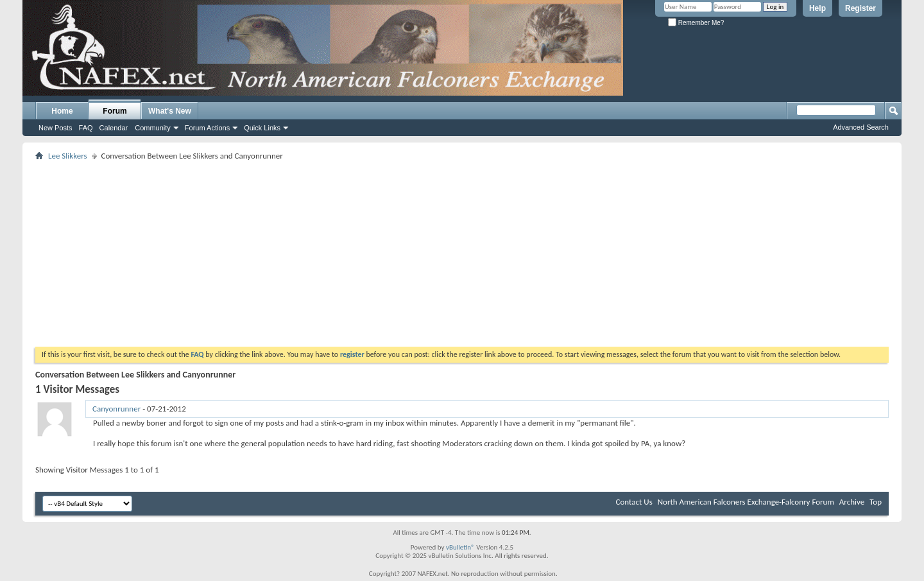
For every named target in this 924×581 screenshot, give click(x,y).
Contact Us (634, 502)
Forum (115, 111)
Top (876, 502)
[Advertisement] (462, 254)
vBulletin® (460, 547)
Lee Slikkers (68, 156)
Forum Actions (207, 128)
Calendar (114, 128)
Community (153, 128)
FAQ (86, 128)
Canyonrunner (116, 409)
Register (860, 8)
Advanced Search (861, 127)
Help (817, 8)
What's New (170, 111)
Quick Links (262, 128)
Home (62, 111)
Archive (852, 502)
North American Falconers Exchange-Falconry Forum (746, 502)
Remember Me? (696, 23)
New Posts (56, 128)
